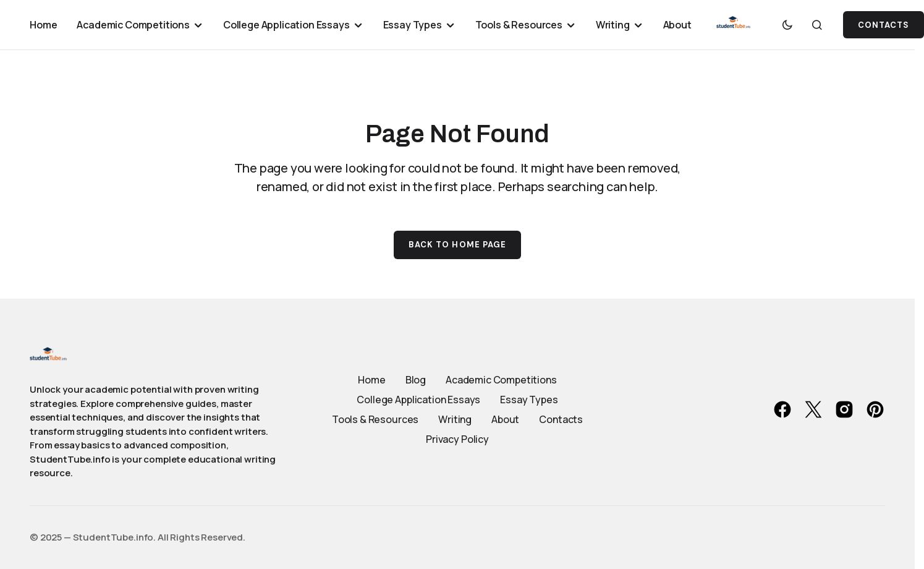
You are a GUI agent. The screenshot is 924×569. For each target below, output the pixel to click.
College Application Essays (418, 400)
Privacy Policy (457, 439)
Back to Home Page (457, 245)
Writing (455, 419)
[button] (787, 25)
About (505, 419)
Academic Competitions (501, 380)
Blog (416, 380)
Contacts (561, 419)
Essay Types (529, 400)
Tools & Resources (375, 419)
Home (371, 380)
